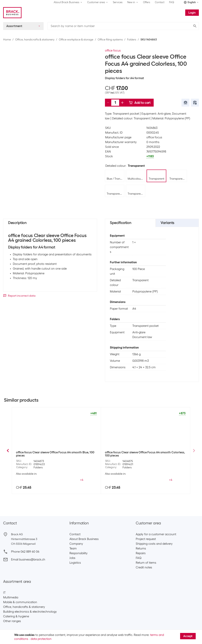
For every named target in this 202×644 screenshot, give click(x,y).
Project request (146, 539)
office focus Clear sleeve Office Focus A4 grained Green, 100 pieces (145, 454)
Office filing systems (110, 39)
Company (76, 544)
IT (4, 593)
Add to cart (140, 103)
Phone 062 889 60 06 (25, 552)
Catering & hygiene (16, 616)
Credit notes (144, 567)
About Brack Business (84, 539)
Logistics (75, 563)
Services (118, 2)
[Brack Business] (12, 13)
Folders (132, 39)
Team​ (73, 548)
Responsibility (79, 553)
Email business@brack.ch (28, 560)
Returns (141, 548)
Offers (147, 2)
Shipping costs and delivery (154, 544)
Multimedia (11, 597)
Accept (188, 636)
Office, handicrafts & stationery (35, 39)
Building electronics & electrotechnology (30, 612)
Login (192, 13)
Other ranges (12, 621)
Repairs (141, 553)
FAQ (172, 2)
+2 (82, 480)
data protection (41, 639)
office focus (113, 51)
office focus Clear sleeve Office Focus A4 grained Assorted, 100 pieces (56, 454)
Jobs (72, 558)
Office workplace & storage (76, 39)
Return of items (146, 563)
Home (7, 39)
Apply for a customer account (156, 534)
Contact (160, 2)
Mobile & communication (20, 602)
